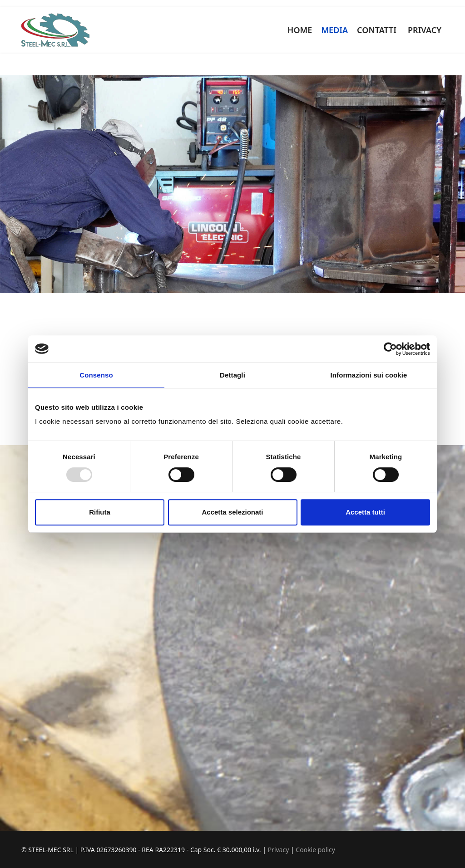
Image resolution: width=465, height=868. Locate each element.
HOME (300, 30)
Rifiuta (100, 512)
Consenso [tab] (96, 375)
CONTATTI (377, 30)
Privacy (279, 850)
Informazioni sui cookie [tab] (369, 375)
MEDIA (334, 30)
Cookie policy (315, 850)
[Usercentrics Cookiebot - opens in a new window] (390, 349)
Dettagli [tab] (232, 375)
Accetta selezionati (232, 512)
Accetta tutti (365, 512)
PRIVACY (425, 30)
